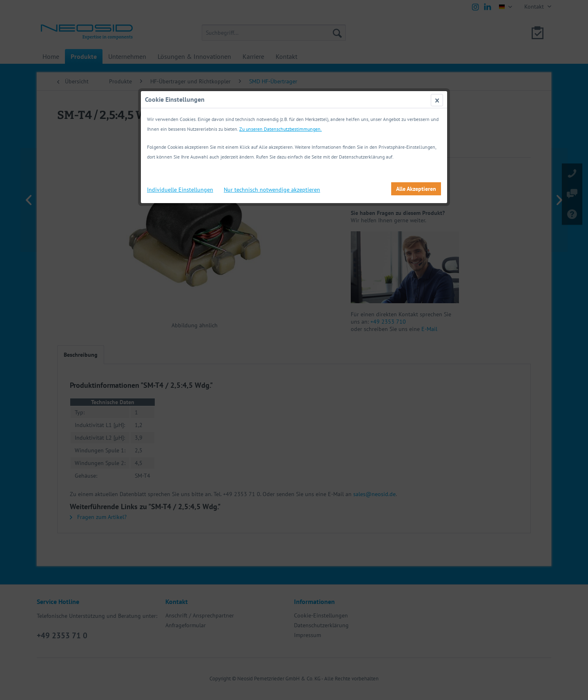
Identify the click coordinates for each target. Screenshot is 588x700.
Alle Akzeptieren (416, 189)
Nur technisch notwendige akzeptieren (272, 190)
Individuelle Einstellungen (180, 190)
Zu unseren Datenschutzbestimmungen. (281, 129)
